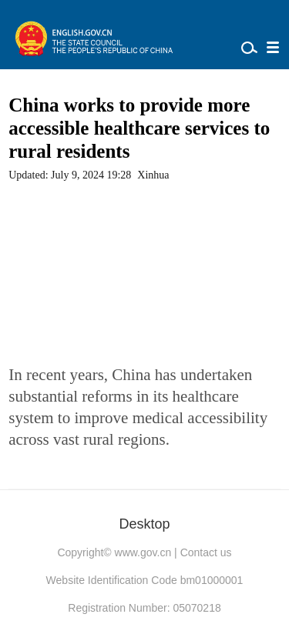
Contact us (206, 552)
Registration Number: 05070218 (144, 608)
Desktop (144, 524)
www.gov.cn (143, 552)
